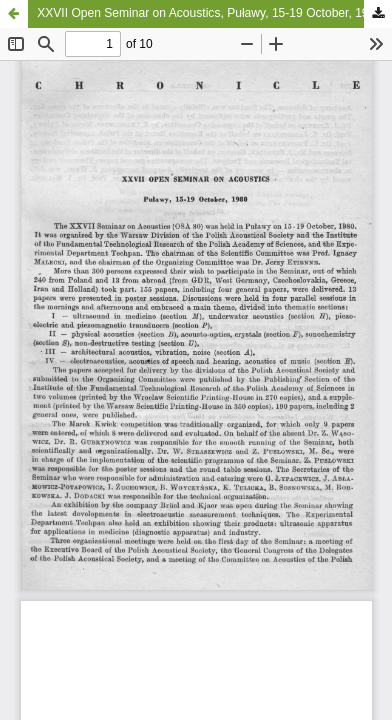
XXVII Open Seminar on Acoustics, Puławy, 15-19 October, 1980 (209, 13)
